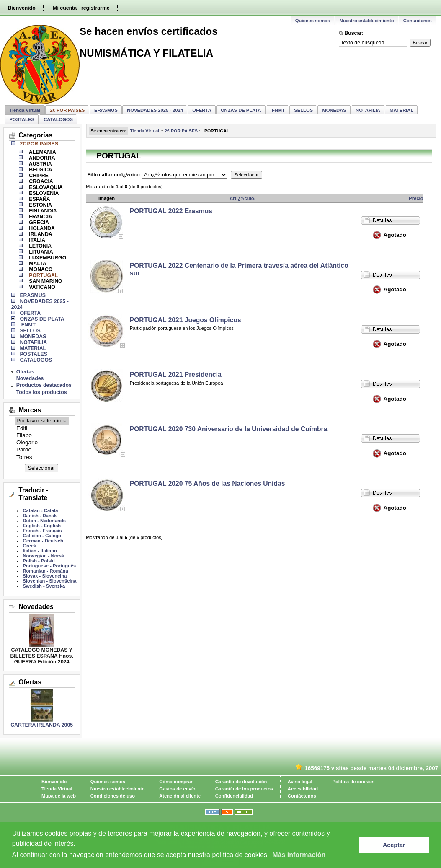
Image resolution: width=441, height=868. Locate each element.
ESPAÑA (39, 199)
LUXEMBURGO (47, 258)
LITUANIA (40, 252)
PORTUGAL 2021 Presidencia (176, 374)
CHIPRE (38, 176)
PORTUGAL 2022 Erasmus (171, 211)
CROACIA (40, 181)
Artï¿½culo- (242, 198)
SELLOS (303, 110)
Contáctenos (418, 21)
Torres (42, 457)
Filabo (42, 436)
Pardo (42, 450)
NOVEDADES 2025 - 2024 (155, 110)
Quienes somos (313, 21)
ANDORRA (41, 158)
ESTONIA (40, 205)
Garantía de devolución (241, 782)
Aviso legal (300, 782)
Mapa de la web (59, 796)
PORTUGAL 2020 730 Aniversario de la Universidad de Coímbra (229, 429)
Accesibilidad (303, 789)
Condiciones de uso (113, 796)
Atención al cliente (180, 796)
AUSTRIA (40, 164)
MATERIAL (401, 110)
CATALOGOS (58, 119)
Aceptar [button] (394, 845)
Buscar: (354, 33)
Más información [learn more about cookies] (299, 855)
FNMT (278, 110)
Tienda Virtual (25, 110)
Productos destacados (44, 385)
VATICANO (41, 287)
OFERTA (202, 110)
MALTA (37, 264)
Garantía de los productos (244, 789)
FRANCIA (40, 217)
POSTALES (22, 119)
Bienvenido (21, 8)
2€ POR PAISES (181, 131)
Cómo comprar (176, 782)
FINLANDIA (42, 211)
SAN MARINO (45, 281)
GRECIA (38, 223)
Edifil (42, 429)
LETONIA (40, 246)
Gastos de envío (177, 789)
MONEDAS (334, 110)
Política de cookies (354, 782)
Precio (416, 198)
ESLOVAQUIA (45, 187)
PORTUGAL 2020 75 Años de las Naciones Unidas (208, 483)
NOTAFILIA (368, 110)
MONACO (40, 269)
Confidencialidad (234, 796)
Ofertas (25, 372)
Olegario (42, 443)
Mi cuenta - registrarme (81, 8)
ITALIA (36, 240)
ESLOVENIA (43, 193)
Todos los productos (42, 392)
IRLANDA (40, 234)
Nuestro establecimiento (367, 21)
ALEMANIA (42, 152)
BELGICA (40, 170)
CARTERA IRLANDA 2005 (42, 725)
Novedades (30, 378)
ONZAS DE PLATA (241, 110)
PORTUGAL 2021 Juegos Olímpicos (186, 320)
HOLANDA (41, 228)
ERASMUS (106, 110)
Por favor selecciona (42, 421)
